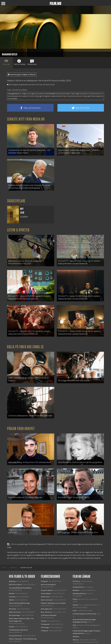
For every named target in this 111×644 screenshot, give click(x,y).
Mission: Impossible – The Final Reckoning (23, 628)
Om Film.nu (77, 570)
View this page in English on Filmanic (22, 75)
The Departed (45, 613)
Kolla (74, 614)
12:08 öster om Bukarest (49, 604)
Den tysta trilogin (15, 604)
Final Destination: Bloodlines (18, 619)
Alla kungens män (47, 598)
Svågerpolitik (77, 637)
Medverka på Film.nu (80, 582)
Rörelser (12, 582)
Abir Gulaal (12, 598)
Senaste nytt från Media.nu (26, 119)
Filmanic (75, 594)
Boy (64, 81)
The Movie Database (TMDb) (69, 541)
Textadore (76, 626)
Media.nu (76, 629)
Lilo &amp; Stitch (14, 633)
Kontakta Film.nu (78, 576)
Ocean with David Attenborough (19, 592)
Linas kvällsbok (46, 582)
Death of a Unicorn (15, 601)
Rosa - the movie (46, 601)
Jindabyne (44, 620)
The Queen (44, 570)
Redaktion (76, 579)
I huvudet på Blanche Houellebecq (20, 577)
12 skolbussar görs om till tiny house (84, 603)
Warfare (11, 589)
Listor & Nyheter (18, 228)
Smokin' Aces (45, 586)
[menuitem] (4, 557)
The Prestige (45, 616)
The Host (44, 610)
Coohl (75, 600)
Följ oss (75, 588)
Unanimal (12, 586)
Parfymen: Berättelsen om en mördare (53, 592)
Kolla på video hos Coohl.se (25, 341)
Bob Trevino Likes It (15, 574)
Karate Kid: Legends (15, 637)
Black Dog (12, 570)
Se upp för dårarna (47, 579)
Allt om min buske (47, 589)
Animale (12, 616)
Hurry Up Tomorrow (15, 625)
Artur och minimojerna (48, 574)
